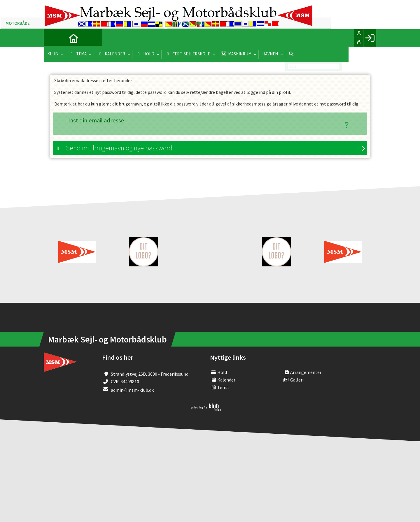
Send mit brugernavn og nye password (119, 148)
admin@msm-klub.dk (132, 391)
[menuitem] (52, 38)
